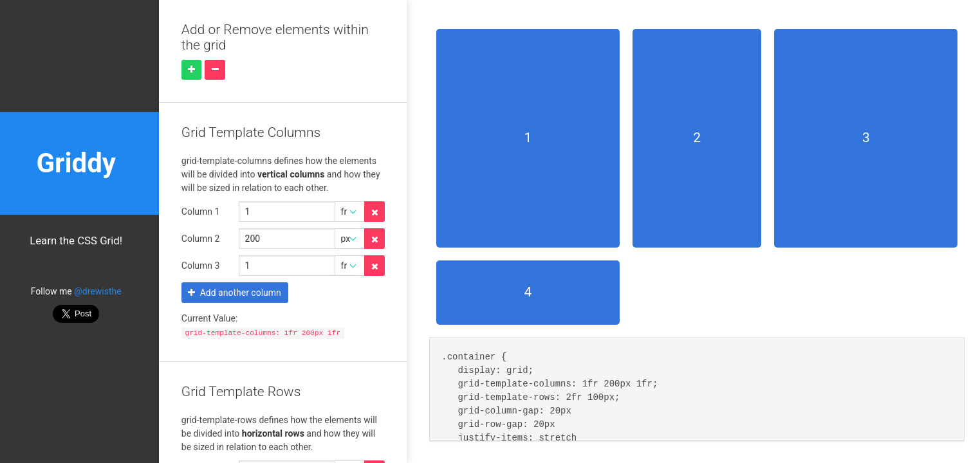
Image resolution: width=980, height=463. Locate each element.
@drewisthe (97, 291)
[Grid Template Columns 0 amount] (287, 212)
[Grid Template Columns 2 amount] (287, 266)
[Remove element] (215, 70)
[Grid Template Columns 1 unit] (350, 239)
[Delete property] (374, 212)
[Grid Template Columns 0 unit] (350, 212)
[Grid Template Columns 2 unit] (350, 266)
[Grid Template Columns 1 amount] (287, 239)
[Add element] (192, 70)
